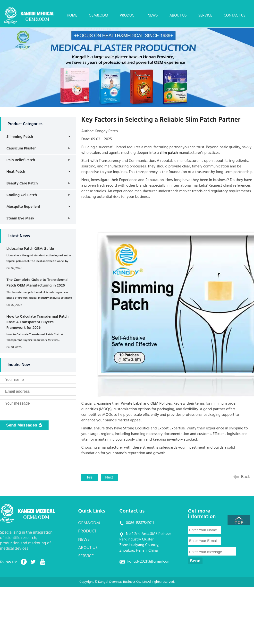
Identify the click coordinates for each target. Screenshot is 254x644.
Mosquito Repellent (23, 207)
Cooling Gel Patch (22, 195)
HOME (72, 16)
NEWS (153, 16)
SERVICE (205, 16)
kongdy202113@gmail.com (149, 562)
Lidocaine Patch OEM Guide (30, 249)
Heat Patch (16, 172)
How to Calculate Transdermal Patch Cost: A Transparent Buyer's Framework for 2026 (37, 322)
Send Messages (24, 426)
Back (246, 477)
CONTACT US (235, 16)
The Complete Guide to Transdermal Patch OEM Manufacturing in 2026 (37, 283)
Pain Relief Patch (21, 160)
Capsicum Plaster (21, 148)
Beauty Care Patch (22, 183)
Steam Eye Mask (20, 218)
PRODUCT (128, 16)
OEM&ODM (99, 16)
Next (109, 478)
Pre (90, 478)
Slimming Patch (20, 137)
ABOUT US (178, 16)
